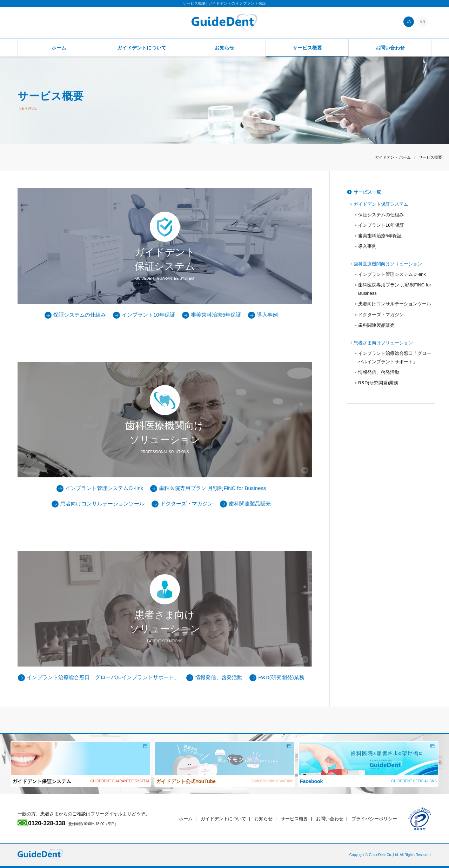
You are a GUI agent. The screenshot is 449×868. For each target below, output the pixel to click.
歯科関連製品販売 (245, 503)
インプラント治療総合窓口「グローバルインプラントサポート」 (99, 677)
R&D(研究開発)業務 (277, 677)
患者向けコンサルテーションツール (98, 503)
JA (409, 22)
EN (423, 22)
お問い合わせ (390, 48)
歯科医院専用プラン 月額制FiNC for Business (208, 488)
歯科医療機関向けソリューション (388, 264)
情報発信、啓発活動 (214, 677)
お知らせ (224, 48)
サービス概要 (307, 48)
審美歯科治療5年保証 (212, 315)
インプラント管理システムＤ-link (100, 488)
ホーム (59, 48)
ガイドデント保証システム (381, 204)
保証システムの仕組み (75, 315)
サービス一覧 (367, 192)
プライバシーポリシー (374, 819)
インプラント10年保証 (144, 315)
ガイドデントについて (142, 48)
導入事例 (263, 315)
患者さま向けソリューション (383, 343)
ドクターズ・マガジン (182, 503)
